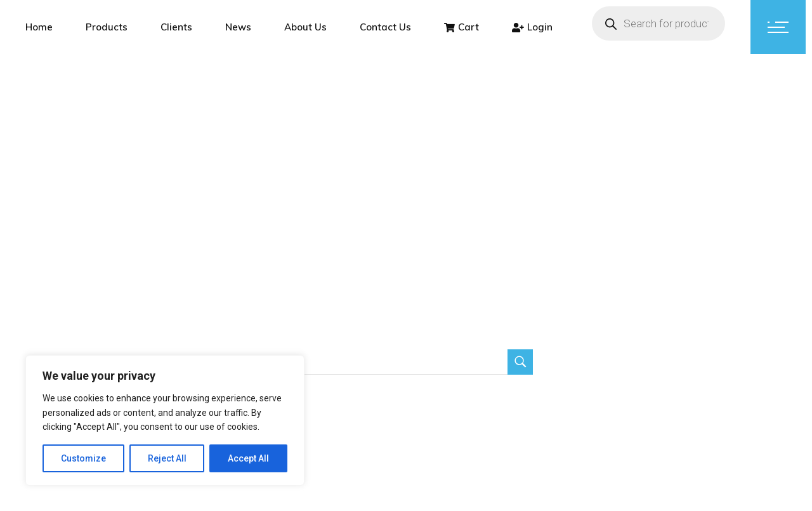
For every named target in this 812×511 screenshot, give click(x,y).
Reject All (167, 458)
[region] (165, 420)
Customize (83, 458)
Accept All (248, 458)
